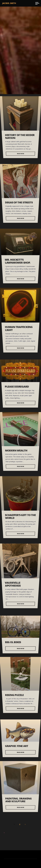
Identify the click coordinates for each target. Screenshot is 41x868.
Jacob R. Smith (9, 3)
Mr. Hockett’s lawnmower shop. (18, 261)
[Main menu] (37, 3)
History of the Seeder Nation (20, 136)
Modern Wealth (16, 450)
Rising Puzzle (14, 695)
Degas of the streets (19, 202)
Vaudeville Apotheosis (13, 584)
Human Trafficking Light (19, 328)
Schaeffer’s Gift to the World (20, 516)
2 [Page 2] (20, 824)
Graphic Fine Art (17, 746)
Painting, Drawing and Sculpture (18, 800)
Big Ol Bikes (13, 642)
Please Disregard (17, 387)
